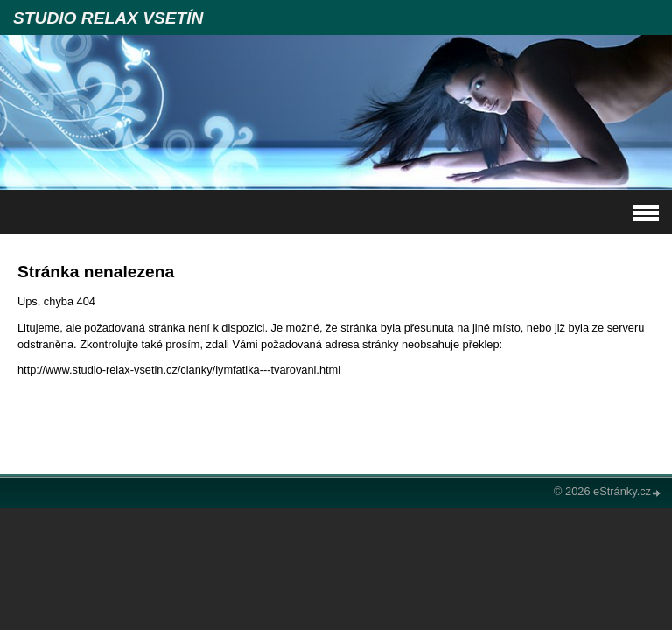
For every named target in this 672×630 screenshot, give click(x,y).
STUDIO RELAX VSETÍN (108, 18)
